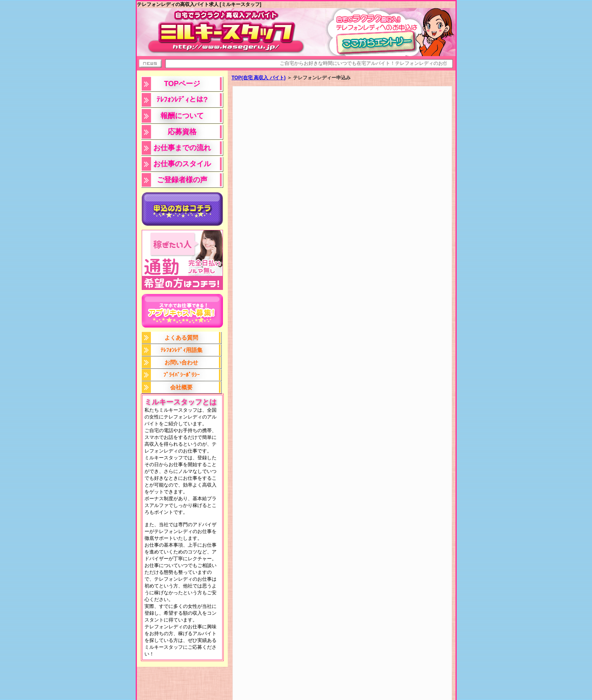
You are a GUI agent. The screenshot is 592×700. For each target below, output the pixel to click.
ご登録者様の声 (182, 180)
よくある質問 (181, 338)
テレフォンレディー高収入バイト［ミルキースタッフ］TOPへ (253, 679)
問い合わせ (439, 695)
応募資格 (182, 132)
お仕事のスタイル (182, 164)
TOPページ (182, 84)
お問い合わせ (181, 362)
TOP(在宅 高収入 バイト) (259, 78)
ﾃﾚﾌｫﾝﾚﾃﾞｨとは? (182, 100)
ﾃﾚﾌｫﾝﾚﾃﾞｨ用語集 (182, 350)
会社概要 (181, 387)
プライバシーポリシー (399, 695)
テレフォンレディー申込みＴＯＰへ (365, 679)
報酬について (182, 116)
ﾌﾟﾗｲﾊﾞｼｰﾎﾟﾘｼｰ (182, 375)
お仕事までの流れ (182, 148)
